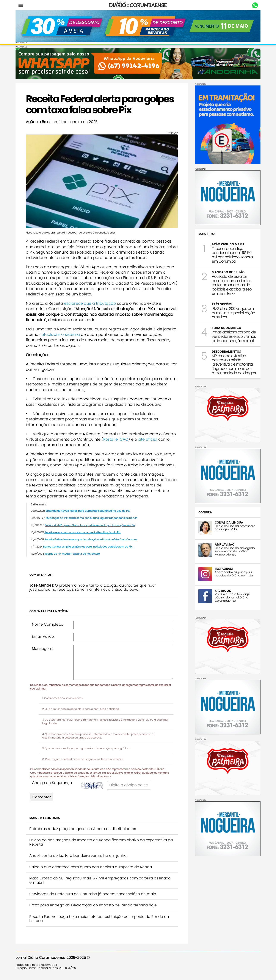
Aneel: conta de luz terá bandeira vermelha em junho (78, 855)
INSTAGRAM (224, 569)
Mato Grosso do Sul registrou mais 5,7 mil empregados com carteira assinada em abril (100, 880)
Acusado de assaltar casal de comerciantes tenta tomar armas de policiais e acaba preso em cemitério (232, 285)
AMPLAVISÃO (225, 544)
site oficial (148, 439)
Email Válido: (43, 636)
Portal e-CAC (116, 439)
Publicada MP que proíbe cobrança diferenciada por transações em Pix (90, 525)
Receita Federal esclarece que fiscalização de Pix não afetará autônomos (91, 539)
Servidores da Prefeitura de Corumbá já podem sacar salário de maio (93, 894)
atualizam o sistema (61, 334)
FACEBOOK (223, 591)
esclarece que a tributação (90, 303)
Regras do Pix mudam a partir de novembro (72, 554)
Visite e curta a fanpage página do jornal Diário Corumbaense (232, 597)
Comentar (42, 797)
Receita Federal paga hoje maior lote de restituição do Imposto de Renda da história (99, 919)
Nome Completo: (47, 624)
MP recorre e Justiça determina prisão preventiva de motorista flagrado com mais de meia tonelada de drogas (234, 364)
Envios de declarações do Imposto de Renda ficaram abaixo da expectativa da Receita (101, 842)
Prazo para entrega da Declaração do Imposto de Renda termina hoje (93, 905)
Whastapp (255, 5)
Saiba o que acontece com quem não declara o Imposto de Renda (91, 867)
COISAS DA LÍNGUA (229, 522)
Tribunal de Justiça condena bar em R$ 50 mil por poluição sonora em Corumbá (232, 255)
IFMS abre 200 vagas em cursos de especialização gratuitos (233, 313)
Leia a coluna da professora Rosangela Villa (235, 528)
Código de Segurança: (52, 783)
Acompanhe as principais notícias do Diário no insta (234, 574)
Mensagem (42, 649)
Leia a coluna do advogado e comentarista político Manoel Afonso (235, 551)
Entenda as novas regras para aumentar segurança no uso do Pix (88, 511)
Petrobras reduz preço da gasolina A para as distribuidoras (83, 829)
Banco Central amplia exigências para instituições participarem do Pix (88, 547)
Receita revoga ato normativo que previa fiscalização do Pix (82, 532)
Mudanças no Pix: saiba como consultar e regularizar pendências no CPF (92, 518)
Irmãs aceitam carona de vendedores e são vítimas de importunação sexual (234, 336)
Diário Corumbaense (138, 5)
